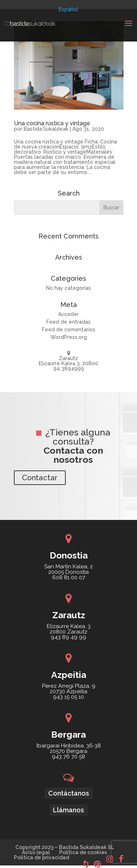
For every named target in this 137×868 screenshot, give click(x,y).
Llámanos (68, 810)
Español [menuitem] (68, 9)
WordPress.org (69, 337)
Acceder (68, 314)
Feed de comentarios (69, 330)
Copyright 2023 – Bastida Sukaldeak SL (65, 847)
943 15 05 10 (68, 697)
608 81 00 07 (69, 577)
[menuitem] (68, 9)
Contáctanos (69, 793)
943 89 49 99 (68, 637)
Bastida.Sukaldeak (46, 129)
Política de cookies (83, 852)
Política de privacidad (41, 857)
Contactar (40, 478)
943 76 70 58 (68, 757)
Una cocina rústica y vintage (52, 123)
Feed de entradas (68, 322)
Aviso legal (36, 852)
